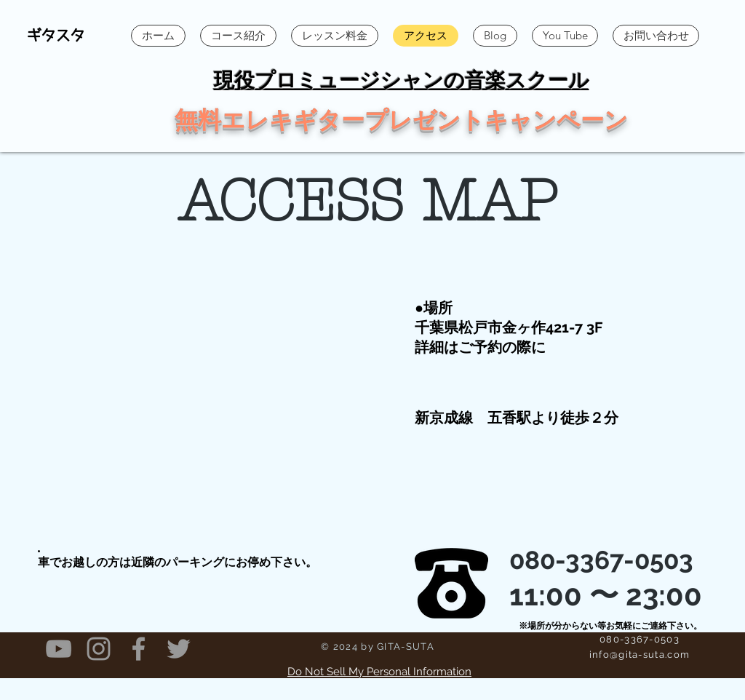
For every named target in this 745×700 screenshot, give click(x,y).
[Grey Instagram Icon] (99, 649)
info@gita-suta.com (640, 655)
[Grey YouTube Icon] (59, 649)
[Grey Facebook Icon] (139, 649)
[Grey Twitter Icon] (179, 649)
